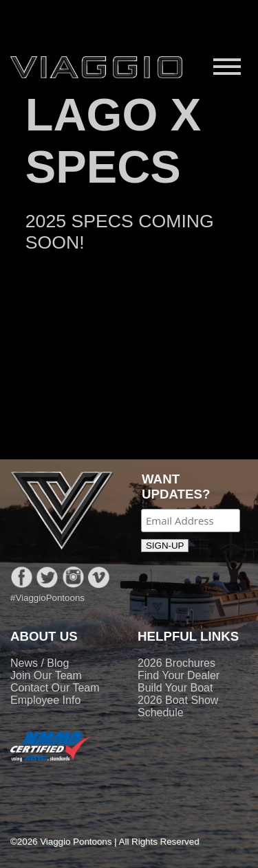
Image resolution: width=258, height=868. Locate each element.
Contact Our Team (55, 688)
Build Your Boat (175, 688)
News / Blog (40, 663)
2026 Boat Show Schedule (178, 706)
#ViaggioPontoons (47, 598)
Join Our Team (46, 675)
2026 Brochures (176, 663)
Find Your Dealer (179, 675)
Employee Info (45, 700)
